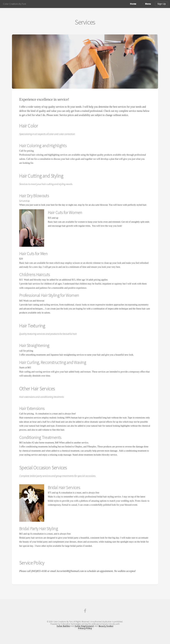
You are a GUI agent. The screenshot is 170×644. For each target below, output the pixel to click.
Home (133, 4)
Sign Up (162, 4)
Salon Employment (84, 626)
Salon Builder (63, 626)
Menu (148, 4)
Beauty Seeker (106, 626)
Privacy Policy (85, 628)
